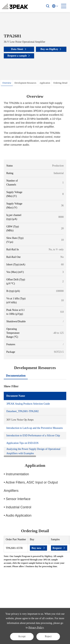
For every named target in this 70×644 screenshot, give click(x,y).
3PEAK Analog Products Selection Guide (28, 404)
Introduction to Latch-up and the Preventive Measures (35, 428)
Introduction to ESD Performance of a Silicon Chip (33, 436)
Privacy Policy (36, 628)
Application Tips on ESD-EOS (22, 443)
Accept (22, 636)
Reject (48, 636)
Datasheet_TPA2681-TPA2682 (22, 411)
